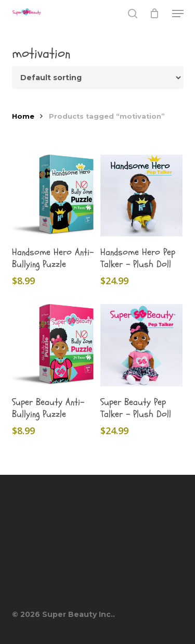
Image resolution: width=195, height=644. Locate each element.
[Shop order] (98, 78)
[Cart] (155, 14)
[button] (178, 14)
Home (23, 116)
